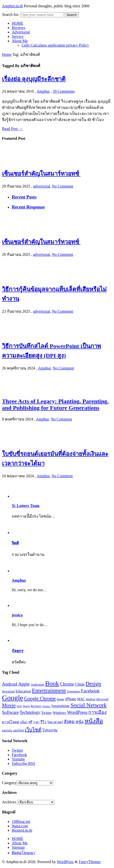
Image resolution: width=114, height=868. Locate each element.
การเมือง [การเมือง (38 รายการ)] (97, 712)
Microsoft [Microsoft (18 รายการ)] (103, 699)
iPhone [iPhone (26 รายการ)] (71, 699)
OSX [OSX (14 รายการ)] (19, 706)
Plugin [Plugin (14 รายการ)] (26, 706)
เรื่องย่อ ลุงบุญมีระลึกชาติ (34, 79)
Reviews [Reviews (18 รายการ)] (36, 706)
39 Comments (63, 91)
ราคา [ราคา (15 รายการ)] (36, 722)
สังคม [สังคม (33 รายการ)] (69, 722)
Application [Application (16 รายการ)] (37, 685)
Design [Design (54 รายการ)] (93, 684)
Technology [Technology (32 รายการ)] (30, 712)
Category (9, 783)
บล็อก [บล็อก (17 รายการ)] (24, 722)
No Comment (63, 186)
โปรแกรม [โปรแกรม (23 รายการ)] (50, 730)
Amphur (43, 91)
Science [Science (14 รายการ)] (46, 706)
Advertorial (21, 32)
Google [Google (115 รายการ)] (12, 698)
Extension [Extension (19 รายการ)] (73, 691)
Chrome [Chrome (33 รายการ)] (67, 684)
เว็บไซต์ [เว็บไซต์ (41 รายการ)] (33, 730)
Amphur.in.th (12, 6)
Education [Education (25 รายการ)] (23, 691)
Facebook (19, 755)
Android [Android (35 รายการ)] (10, 684)
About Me (20, 41)
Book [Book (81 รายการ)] (52, 683)
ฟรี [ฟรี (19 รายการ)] (30, 722)
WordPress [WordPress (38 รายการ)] (77, 712)
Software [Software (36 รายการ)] (10, 712)
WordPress (65, 862)
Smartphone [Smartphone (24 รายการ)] (60, 706)
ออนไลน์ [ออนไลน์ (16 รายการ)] (18, 731)
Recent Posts (24, 197)
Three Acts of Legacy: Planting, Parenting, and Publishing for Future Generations (55, 404)
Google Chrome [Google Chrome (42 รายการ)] (40, 698)
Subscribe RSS (23, 763)
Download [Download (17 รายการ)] (8, 691)
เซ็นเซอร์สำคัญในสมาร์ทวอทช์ (41, 174)
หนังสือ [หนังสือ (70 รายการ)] (94, 721)
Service (18, 36)
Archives (9, 802)
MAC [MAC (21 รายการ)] (81, 699)
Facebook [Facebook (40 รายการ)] (90, 691)
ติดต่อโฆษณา (23, 853)
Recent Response (28, 207)
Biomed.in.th (22, 830)
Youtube (18, 759)
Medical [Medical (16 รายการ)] (91, 699)
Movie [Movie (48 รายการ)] (9, 705)
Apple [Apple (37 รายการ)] (24, 684)
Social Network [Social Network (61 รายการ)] (88, 705)
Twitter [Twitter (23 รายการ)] (46, 713)
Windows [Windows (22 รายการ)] (59, 713)
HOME (17, 23)
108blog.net (21, 822)
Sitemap (18, 847)
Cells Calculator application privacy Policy (55, 45)
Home (7, 55)
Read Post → (12, 129)
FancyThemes (90, 862)
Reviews (18, 28)
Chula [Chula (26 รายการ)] (80, 684)
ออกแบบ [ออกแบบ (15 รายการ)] (7, 730)
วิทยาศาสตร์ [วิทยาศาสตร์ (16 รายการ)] (55, 722)
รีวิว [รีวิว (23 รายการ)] (43, 722)
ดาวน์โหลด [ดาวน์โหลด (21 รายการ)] (11, 722)
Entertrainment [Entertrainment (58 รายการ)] (49, 690)
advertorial (41, 186)
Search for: (11, 15)
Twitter (17, 750)
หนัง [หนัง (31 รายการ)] (80, 722)
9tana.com (20, 826)
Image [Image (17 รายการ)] (61, 699)
